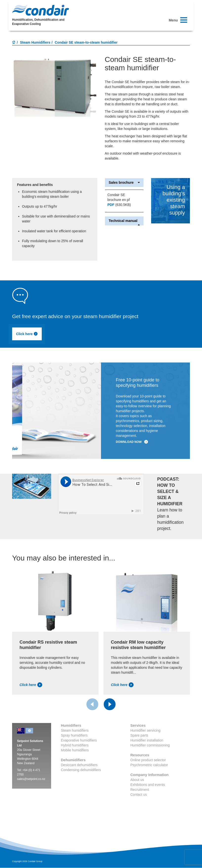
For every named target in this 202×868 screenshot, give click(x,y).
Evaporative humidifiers (79, 740)
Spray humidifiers (74, 735)
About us (137, 780)
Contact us (139, 795)
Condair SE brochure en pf (119, 197)
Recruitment (140, 790)
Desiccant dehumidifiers (79, 765)
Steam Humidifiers (35, 42)
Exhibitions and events (148, 785)
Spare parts (139, 735)
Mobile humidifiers (75, 750)
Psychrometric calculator (149, 765)
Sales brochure (124, 183)
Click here (27, 334)
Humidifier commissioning (150, 745)
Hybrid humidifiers (75, 745)
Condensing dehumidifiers (81, 770)
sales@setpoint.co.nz (31, 779)
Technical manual (124, 221)
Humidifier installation (147, 740)
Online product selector (148, 760)
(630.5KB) (119, 205)
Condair (40, 10)
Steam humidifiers (75, 730)
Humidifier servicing (145, 730)
